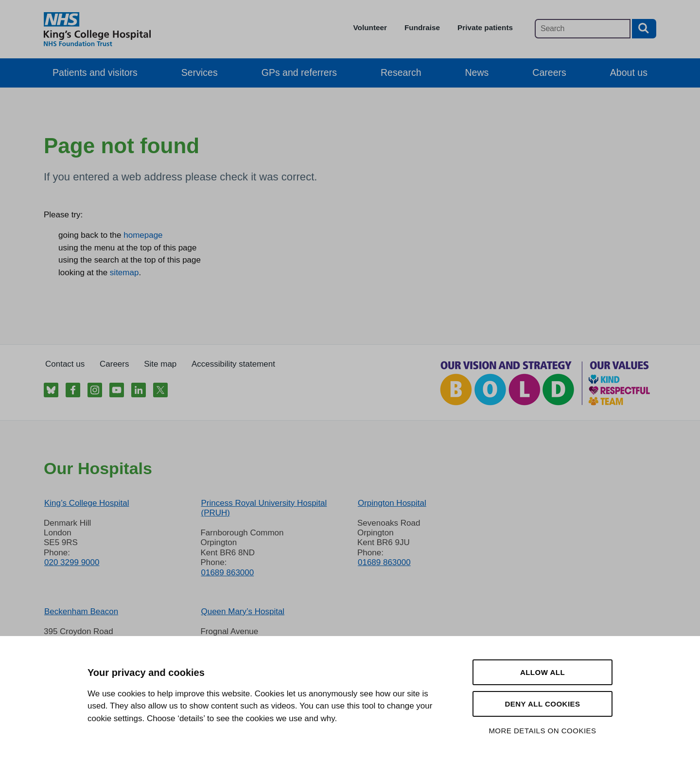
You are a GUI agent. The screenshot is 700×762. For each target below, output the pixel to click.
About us (629, 72)
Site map (160, 364)
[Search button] (644, 29)
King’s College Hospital (87, 503)
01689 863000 (227, 573)
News (477, 72)
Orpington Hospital (392, 503)
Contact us (65, 364)
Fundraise (422, 27)
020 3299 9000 (72, 562)
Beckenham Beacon (81, 611)
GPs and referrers (299, 72)
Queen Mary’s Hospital (243, 611)
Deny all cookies (542, 704)
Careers (549, 72)
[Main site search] (583, 29)
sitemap (124, 273)
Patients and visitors (95, 72)
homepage (143, 235)
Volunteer (370, 27)
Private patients (485, 27)
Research (401, 72)
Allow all (542, 672)
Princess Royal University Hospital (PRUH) (264, 508)
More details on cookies (542, 731)
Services (200, 72)
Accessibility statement (233, 364)
